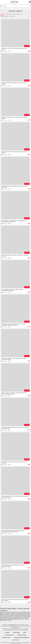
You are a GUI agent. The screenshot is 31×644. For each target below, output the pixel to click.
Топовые (13, 14)
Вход (25, 633)
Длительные (19, 14)
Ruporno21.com (14, 625)
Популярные (8, 14)
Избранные (12, 16)
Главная (7, 633)
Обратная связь (22, 635)
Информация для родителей (21, 638)
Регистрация (16, 633)
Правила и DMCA (6, 638)
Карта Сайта (15, 640)
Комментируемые (5, 16)
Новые (2, 14)
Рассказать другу (10, 635)
